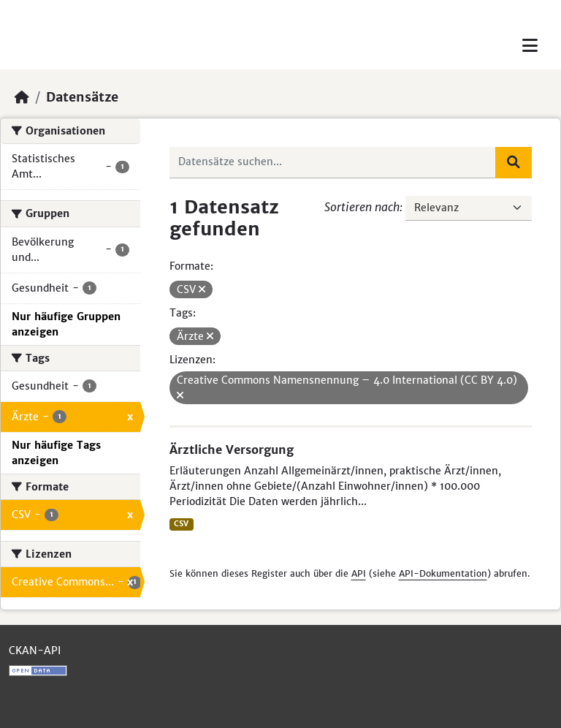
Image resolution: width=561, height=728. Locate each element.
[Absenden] (514, 162)
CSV (181, 524)
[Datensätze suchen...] (333, 162)
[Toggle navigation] (530, 46)
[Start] (22, 97)
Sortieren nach (362, 207)
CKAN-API (35, 651)
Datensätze (82, 97)
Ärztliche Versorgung (232, 450)
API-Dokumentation (443, 573)
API (359, 573)
